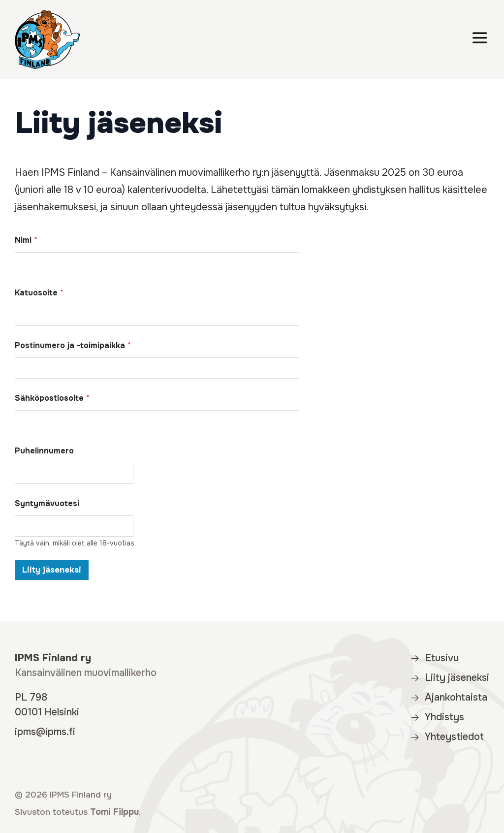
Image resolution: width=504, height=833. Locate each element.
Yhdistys (437, 717)
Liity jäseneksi (52, 570)
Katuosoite (39, 293)
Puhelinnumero (44, 451)
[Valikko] (480, 40)
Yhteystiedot (447, 737)
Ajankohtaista (449, 697)
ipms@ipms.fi (45, 732)
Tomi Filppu (114, 812)
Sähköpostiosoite (52, 398)
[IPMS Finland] (47, 39)
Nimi (26, 240)
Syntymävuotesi (47, 503)
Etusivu (434, 658)
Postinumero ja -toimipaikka (73, 345)
